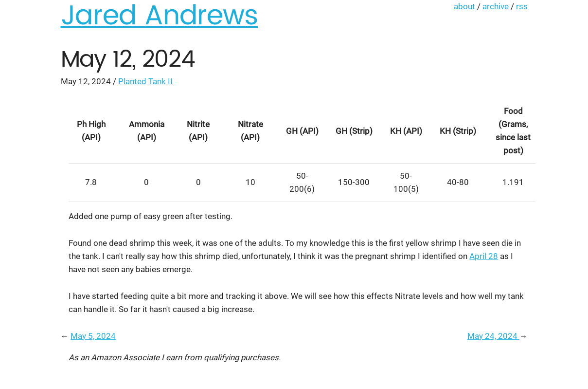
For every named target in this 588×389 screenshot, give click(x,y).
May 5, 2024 (93, 336)
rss (522, 6)
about (464, 6)
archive (496, 6)
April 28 (484, 256)
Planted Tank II (145, 81)
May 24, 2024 (493, 336)
